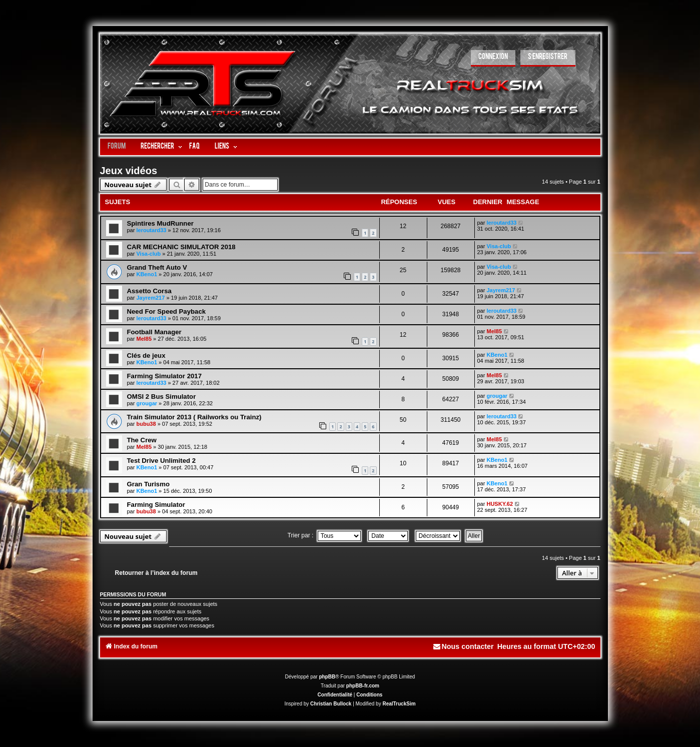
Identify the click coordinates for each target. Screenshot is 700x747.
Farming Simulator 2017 (165, 376)
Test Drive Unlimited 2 (162, 461)
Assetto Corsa (149, 291)
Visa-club (148, 254)
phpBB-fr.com (363, 686)
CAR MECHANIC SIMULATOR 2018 (181, 247)
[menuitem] (493, 58)
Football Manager (154, 332)
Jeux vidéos (129, 171)
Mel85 (144, 339)
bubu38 (146, 424)
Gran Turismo (149, 484)
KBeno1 (147, 274)
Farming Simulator (156, 505)
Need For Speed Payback (167, 311)
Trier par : (324, 535)
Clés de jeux (146, 355)
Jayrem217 (150, 298)
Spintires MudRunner (160, 223)
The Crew (142, 440)
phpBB (327, 677)
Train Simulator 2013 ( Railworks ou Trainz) (194, 417)
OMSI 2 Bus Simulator (162, 397)
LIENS (222, 147)
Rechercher (157, 147)
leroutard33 (151, 230)
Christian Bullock (331, 704)
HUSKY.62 (500, 504)
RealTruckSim (399, 704)
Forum (117, 147)
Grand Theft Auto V (157, 267)
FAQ (194, 147)
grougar (147, 403)
